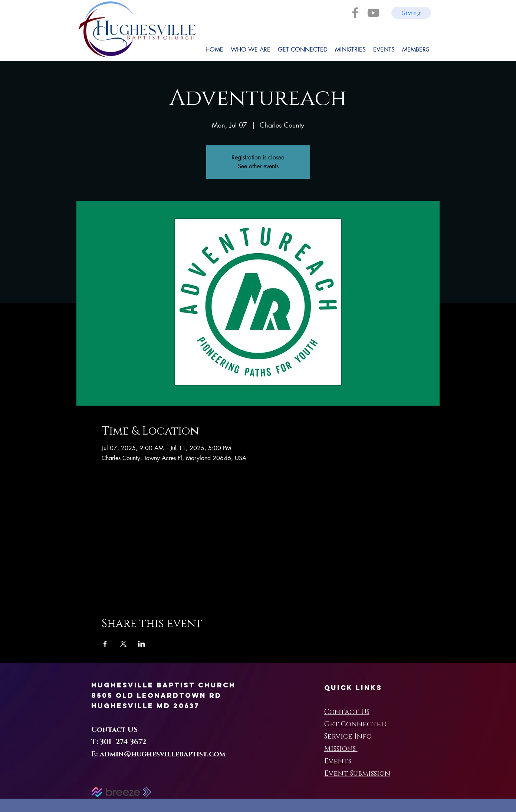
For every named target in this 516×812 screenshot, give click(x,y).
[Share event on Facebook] (105, 644)
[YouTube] (373, 13)
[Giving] (411, 13)
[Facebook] (355, 13)
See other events (258, 166)
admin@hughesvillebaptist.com (162, 754)
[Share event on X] (123, 644)
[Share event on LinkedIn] (142, 644)
